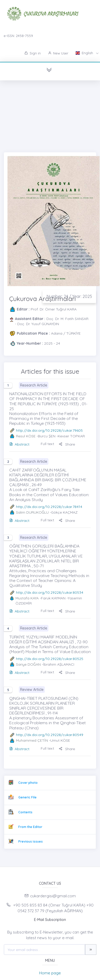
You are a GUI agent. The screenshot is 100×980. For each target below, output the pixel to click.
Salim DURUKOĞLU (32, 512)
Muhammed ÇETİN (32, 740)
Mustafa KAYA (27, 598)
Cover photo (28, 783)
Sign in (33, 53)
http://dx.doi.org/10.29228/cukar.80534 (50, 592)
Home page (50, 973)
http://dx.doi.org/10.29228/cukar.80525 (50, 659)
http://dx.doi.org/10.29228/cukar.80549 (50, 735)
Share (67, 444)
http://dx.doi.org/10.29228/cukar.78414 (49, 507)
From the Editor (30, 827)
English (85, 53)
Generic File (27, 797)
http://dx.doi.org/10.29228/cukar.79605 (49, 430)
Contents (25, 812)
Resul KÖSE (26, 436)
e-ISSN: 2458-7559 (18, 36)
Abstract (19, 444)
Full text (47, 444)
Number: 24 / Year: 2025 (69, 296)
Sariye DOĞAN (28, 664)
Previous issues (31, 841)
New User (58, 53)
